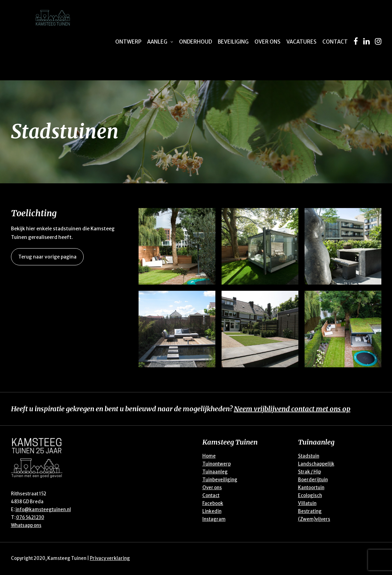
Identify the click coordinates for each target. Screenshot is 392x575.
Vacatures (301, 42)
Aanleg (160, 42)
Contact (335, 42)
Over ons (268, 42)
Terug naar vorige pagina (47, 257)
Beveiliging (233, 42)
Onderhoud (195, 42)
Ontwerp (128, 42)
